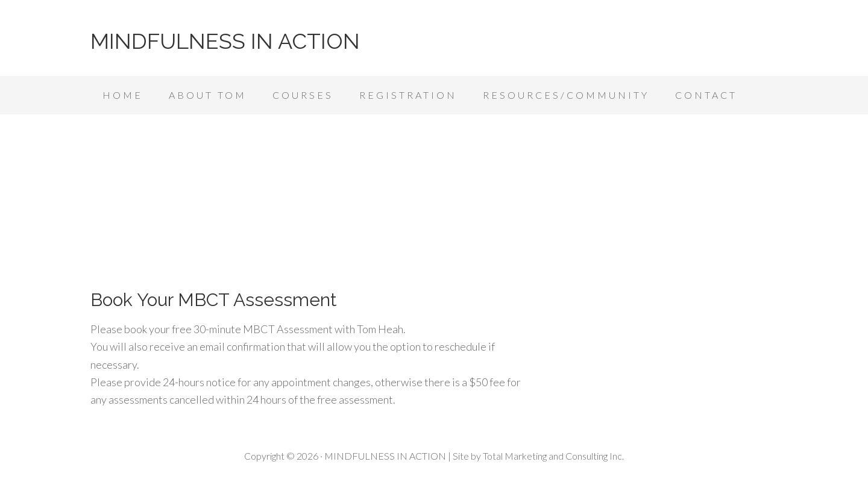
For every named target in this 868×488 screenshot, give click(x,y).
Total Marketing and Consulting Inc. (553, 456)
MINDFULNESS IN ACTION (225, 41)
